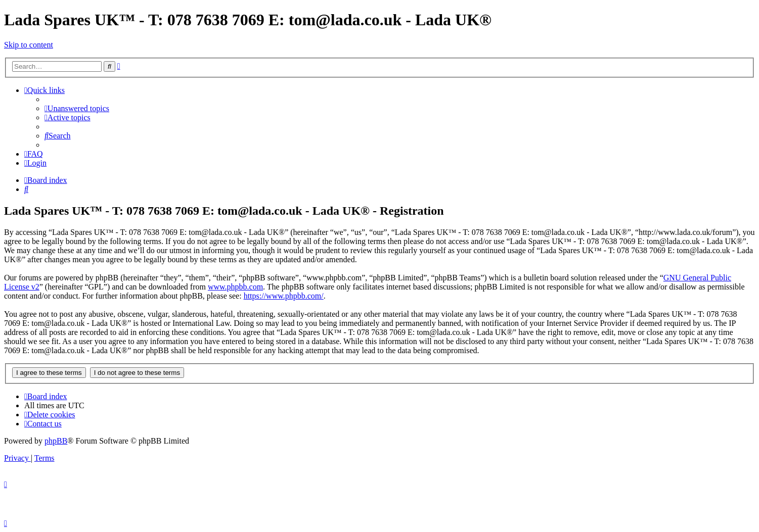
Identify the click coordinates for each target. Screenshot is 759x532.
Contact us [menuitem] (43, 424)
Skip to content (29, 45)
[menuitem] (77, 108)
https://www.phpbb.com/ (284, 296)
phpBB (56, 441)
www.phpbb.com (235, 287)
